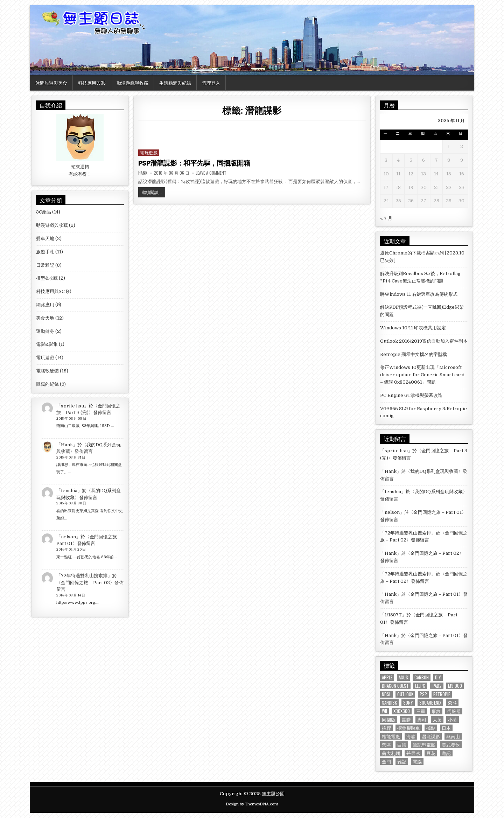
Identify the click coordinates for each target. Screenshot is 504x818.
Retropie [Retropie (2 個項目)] (442, 694)
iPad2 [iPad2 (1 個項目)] (437, 686)
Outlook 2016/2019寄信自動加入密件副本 (424, 341)
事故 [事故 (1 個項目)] (436, 711)
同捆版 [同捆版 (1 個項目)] (389, 719)
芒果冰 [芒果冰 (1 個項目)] (413, 753)
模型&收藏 (47, 278)
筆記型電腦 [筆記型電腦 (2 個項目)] (424, 745)
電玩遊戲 (149, 152)
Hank (143, 173)
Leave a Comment (211, 173)
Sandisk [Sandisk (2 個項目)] (389, 703)
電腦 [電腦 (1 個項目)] (417, 761)
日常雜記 (45, 265)
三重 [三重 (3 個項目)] (421, 711)
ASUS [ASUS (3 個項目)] (403, 677)
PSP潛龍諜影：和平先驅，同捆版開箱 (194, 163)
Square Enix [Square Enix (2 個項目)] (430, 703)
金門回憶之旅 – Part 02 (85, 583)
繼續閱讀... (153, 193)
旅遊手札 (45, 252)
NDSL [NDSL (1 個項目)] (386, 694)
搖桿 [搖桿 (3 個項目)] (386, 728)
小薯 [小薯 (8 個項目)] (453, 719)
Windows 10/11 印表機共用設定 (413, 328)
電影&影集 (47, 344)
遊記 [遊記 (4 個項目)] (446, 753)
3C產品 (44, 212)
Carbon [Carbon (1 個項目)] (422, 677)
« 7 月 (386, 218)
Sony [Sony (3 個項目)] (408, 703)
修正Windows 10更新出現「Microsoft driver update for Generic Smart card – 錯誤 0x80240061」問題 (422, 375)
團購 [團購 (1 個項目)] (406, 719)
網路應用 (45, 305)
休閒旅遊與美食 (51, 83)
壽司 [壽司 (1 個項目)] (422, 719)
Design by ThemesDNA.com (252, 804)
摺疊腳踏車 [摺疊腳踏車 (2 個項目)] (409, 728)
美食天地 (45, 318)
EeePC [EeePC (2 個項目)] (420, 686)
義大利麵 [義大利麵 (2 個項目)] (391, 753)
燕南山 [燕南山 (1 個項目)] (453, 736)
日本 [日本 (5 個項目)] (446, 728)
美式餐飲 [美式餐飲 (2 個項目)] (451, 745)
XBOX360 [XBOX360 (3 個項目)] (402, 711)
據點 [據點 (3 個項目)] (431, 728)
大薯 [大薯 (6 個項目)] (437, 719)
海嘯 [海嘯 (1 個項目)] (411, 736)
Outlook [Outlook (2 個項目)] (405, 694)
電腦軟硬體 (47, 371)
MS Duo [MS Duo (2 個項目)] (455, 686)
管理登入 (211, 83)
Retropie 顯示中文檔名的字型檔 (414, 354)
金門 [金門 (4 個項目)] (386, 761)
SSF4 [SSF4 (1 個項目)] (452, 703)
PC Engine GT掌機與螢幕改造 (411, 395)
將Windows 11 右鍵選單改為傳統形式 (419, 294)
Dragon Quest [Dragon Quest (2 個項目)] (395, 686)
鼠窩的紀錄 (47, 384)
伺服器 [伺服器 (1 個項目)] (454, 711)
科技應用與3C (92, 83)
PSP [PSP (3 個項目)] (423, 694)
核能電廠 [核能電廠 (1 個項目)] (391, 736)
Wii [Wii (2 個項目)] (384, 711)
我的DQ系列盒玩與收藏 (434, 471)
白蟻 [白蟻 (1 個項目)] (402, 745)
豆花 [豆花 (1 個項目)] (431, 753)
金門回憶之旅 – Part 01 (437, 512)
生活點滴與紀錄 (175, 83)
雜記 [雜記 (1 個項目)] (402, 761)
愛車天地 (45, 239)
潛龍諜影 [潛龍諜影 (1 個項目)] (431, 736)
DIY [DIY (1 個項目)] (438, 677)
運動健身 (45, 331)
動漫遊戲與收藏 (132, 83)
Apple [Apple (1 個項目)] (387, 677)
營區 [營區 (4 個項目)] (386, 745)
